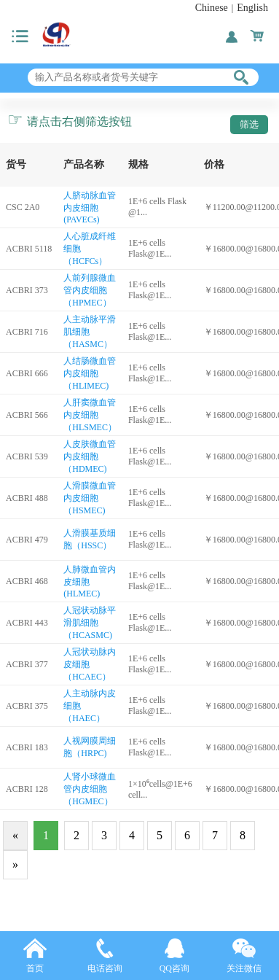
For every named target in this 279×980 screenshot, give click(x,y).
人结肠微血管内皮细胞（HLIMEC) (90, 373)
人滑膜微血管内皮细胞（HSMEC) (90, 498)
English (252, 8)
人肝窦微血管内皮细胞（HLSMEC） (90, 415)
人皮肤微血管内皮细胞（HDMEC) (90, 456)
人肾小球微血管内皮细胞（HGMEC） (90, 789)
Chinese (212, 8)
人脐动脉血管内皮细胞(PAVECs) (90, 207)
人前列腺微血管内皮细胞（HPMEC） (90, 290)
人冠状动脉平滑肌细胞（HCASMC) (90, 623)
